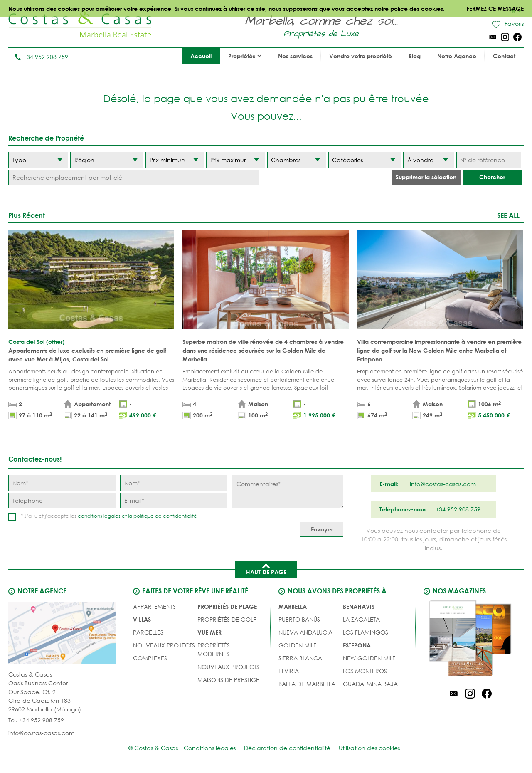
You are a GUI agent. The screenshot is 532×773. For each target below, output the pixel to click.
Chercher (492, 177)
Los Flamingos (366, 632)
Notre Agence (457, 56)
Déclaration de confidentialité (287, 748)
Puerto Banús (299, 619)
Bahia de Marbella (307, 684)
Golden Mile (298, 645)
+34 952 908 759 (41, 57)
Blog (415, 56)
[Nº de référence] (488, 160)
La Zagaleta (361, 619)
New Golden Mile (369, 658)
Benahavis (359, 606)
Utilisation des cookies (369, 748)
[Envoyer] (322, 530)
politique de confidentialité (165, 516)
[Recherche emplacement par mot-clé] (134, 177)
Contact (504, 56)
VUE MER (209, 632)
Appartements (154, 606)
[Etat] (429, 160)
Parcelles (148, 632)
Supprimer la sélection (426, 177)
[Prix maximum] (235, 160)
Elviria (289, 671)
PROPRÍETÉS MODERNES (214, 650)
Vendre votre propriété (361, 56)
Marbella (293, 606)
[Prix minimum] (175, 160)
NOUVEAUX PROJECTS (164, 645)
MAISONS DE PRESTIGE (228, 680)
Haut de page (266, 568)
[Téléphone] (62, 500)
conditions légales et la (106, 516)
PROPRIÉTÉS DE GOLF (227, 619)
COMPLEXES (150, 658)
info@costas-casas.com (41, 733)
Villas (142, 619)
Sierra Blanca (300, 658)
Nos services (295, 56)
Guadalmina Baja (370, 684)
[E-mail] (174, 500)
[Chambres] (296, 160)
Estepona (357, 645)
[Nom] (62, 483)
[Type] (38, 160)
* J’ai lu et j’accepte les (109, 516)
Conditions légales (210, 748)
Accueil (201, 56)
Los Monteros (365, 671)
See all (508, 215)
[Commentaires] (287, 492)
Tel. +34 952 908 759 (36, 720)
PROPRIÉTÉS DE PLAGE (227, 606)
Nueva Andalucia (305, 632)
